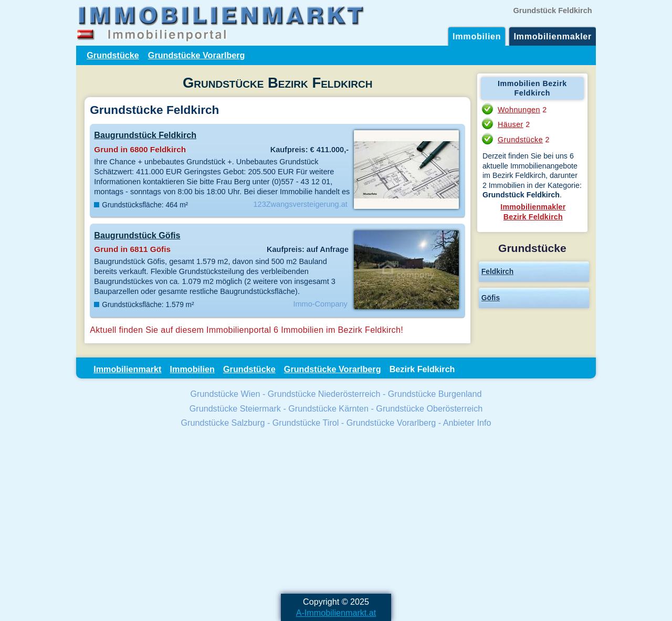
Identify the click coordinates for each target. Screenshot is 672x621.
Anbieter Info (467, 423)
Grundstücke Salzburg (223, 423)
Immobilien (477, 36)
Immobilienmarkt (127, 369)
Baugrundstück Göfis (137, 235)
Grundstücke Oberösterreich (429, 408)
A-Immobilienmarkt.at (336, 613)
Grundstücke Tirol (306, 423)
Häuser (511, 124)
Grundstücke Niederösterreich (324, 394)
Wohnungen (519, 110)
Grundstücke (113, 55)
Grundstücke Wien (225, 394)
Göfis (491, 298)
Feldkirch (497, 271)
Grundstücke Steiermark (235, 408)
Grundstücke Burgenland (435, 394)
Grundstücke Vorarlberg (197, 55)
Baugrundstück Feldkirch (145, 135)
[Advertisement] (336, 512)
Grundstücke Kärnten (328, 408)
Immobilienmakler (553, 36)
